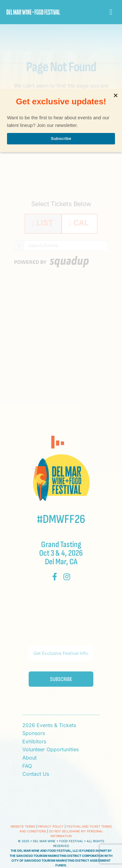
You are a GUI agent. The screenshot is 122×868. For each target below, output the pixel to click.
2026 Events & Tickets (49, 725)
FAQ (27, 766)
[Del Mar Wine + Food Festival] (33, 12)
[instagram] (67, 577)
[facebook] (55, 577)
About (29, 758)
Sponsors (34, 733)
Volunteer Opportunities (50, 749)
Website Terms (23, 826)
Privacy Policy (51, 826)
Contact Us (36, 774)
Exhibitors (34, 741)
